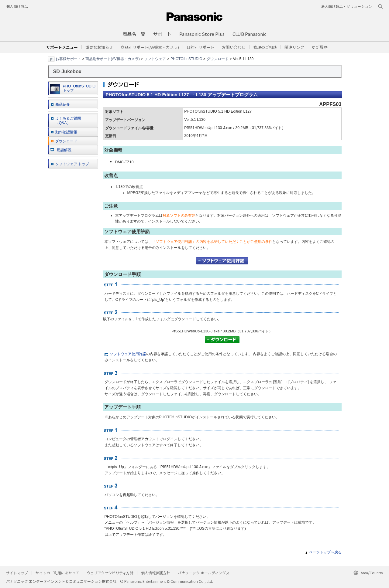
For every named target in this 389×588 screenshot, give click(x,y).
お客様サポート (68, 59)
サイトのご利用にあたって (57, 573)
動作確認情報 (66, 132)
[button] (200, 47)
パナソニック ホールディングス (204, 573)
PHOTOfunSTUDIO (186, 59)
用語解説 (61, 150)
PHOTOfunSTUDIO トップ (73, 89)
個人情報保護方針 (156, 573)
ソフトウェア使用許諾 (125, 354)
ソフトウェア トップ (72, 164)
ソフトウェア (155, 59)
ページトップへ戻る (325, 552)
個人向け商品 (17, 6)
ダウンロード (218, 59)
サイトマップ (17, 573)
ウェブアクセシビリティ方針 (110, 573)
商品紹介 (63, 104)
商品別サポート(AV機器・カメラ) (113, 59)
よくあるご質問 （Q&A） (68, 121)
